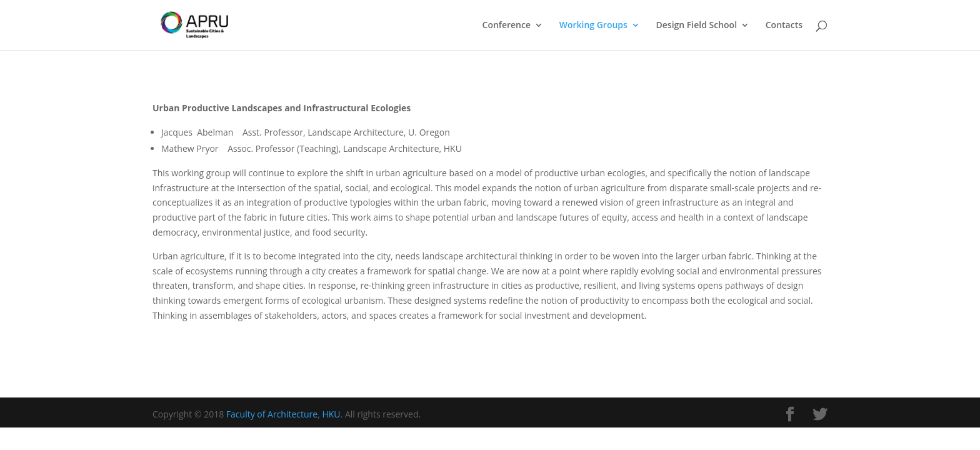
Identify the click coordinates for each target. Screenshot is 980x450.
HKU (331, 414)
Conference (507, 26)
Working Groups (593, 26)
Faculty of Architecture (272, 414)
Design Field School (697, 26)
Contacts (784, 26)
